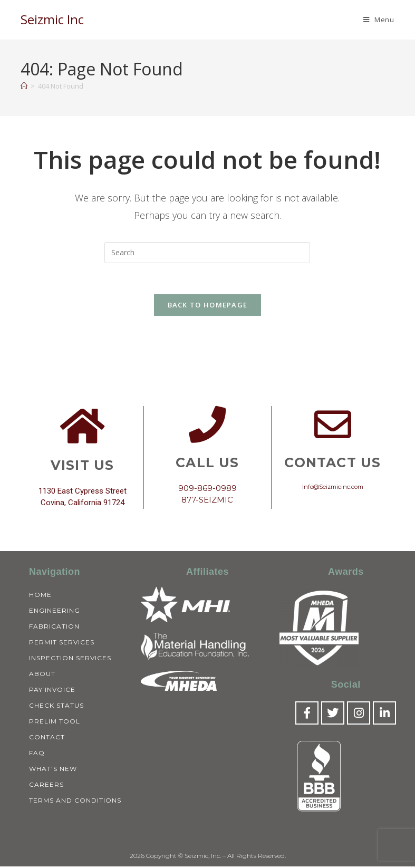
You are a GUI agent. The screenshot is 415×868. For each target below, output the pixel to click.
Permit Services (62, 643)
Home (40, 596)
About (42, 675)
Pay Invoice (52, 691)
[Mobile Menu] (379, 20)
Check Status (56, 706)
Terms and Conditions (75, 801)
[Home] (24, 86)
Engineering (55, 611)
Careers (46, 785)
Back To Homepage (208, 306)
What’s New (53, 770)
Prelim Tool (55, 722)
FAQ (37, 754)
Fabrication (54, 627)
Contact (47, 738)
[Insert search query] (207, 253)
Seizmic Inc (52, 19)
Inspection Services (70, 659)
